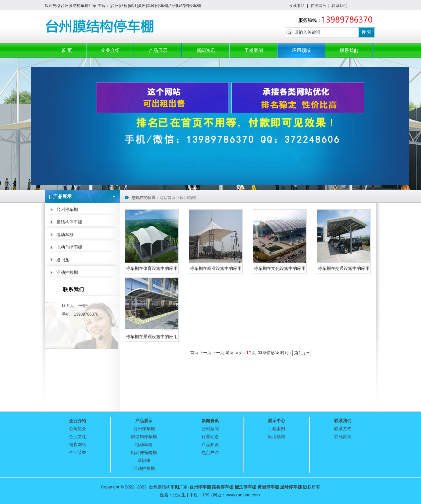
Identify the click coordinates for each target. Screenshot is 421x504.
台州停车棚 (67, 209)
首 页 (67, 50)
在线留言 (318, 6)
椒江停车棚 (245, 487)
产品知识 (210, 445)
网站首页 (167, 198)
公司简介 (78, 429)
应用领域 (301, 50)
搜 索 (367, 32)
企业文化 (78, 437)
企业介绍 (110, 50)
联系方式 (343, 429)
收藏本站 (297, 6)
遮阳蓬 (63, 260)
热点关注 (210, 453)
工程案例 (254, 50)
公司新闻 (210, 429)
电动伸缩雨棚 (69, 247)
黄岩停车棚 (268, 487)
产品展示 (158, 50)
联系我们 (339, 6)
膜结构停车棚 (69, 222)
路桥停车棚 (223, 487)
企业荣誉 (78, 453)
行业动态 (210, 437)
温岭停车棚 (291, 487)
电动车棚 (65, 235)
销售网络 (78, 445)
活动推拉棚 (67, 272)
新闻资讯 (206, 50)
